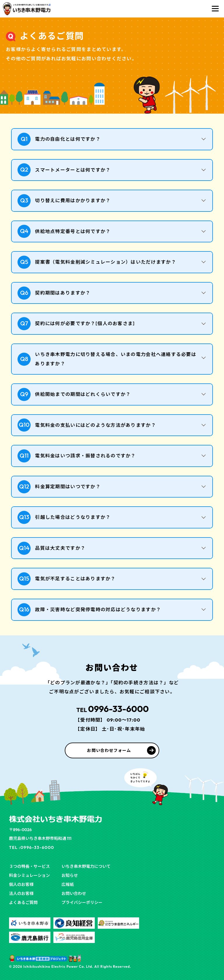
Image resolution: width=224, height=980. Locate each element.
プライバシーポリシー (82, 903)
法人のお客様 (21, 893)
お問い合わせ (74, 893)
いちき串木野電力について (86, 866)
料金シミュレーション (29, 875)
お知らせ (70, 875)
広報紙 (68, 884)
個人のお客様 (21, 884)
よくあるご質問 (23, 903)
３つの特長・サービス (29, 866)
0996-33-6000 (112, 709)
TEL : (33, 847)
